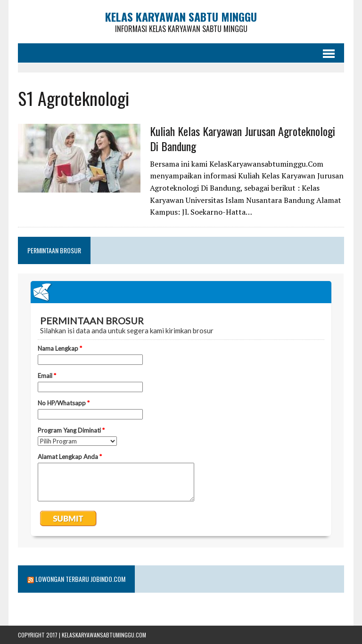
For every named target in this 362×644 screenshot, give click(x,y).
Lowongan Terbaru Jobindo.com (80, 579)
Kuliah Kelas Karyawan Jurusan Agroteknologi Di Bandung (243, 138)
